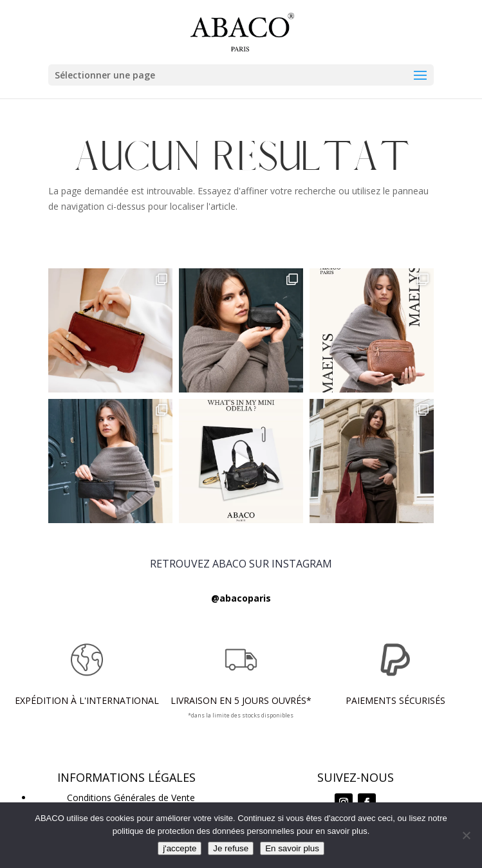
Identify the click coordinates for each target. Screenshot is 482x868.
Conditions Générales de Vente (131, 798)
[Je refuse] (466, 835)
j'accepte (180, 848)
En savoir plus (292, 848)
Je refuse (231, 848)
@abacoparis (241, 598)
